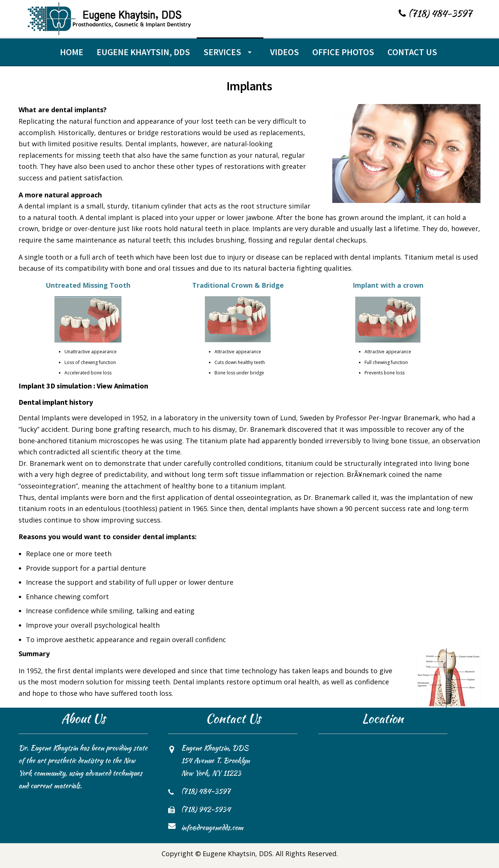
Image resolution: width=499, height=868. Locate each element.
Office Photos (343, 52)
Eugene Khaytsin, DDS (143, 52)
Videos (285, 52)
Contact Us (412, 52)
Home (72, 52)
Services (222, 52)
